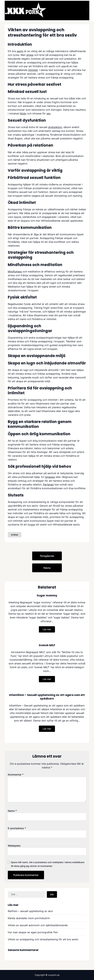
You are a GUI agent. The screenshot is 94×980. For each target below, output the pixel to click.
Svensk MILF (47, 645)
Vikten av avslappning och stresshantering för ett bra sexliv (43, 939)
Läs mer (47, 629)
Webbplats (14, 846)
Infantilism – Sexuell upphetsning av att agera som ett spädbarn (47, 697)
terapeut (50, 477)
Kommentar (16, 775)
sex (49, 113)
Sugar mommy (47, 595)
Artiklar (15, 535)
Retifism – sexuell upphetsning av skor (30, 911)
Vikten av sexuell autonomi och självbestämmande (38, 925)
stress (30, 55)
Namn (12, 811)
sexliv (20, 51)
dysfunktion (55, 127)
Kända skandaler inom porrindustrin (29, 918)
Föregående (47, 556)
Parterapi (48, 485)
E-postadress (17, 828)
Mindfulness (15, 272)
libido (23, 113)
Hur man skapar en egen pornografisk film (33, 932)
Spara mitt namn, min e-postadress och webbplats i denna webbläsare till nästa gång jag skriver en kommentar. (48, 864)
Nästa (47, 568)
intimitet (33, 70)
